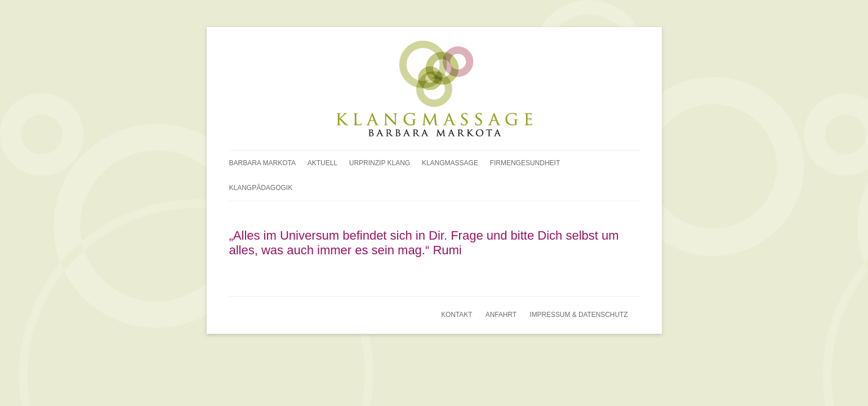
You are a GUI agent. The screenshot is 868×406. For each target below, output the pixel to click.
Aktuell (322, 163)
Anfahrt (501, 315)
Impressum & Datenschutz (578, 315)
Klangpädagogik (261, 188)
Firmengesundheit (525, 163)
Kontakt (457, 315)
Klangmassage (450, 163)
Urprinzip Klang (380, 163)
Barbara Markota (262, 163)
